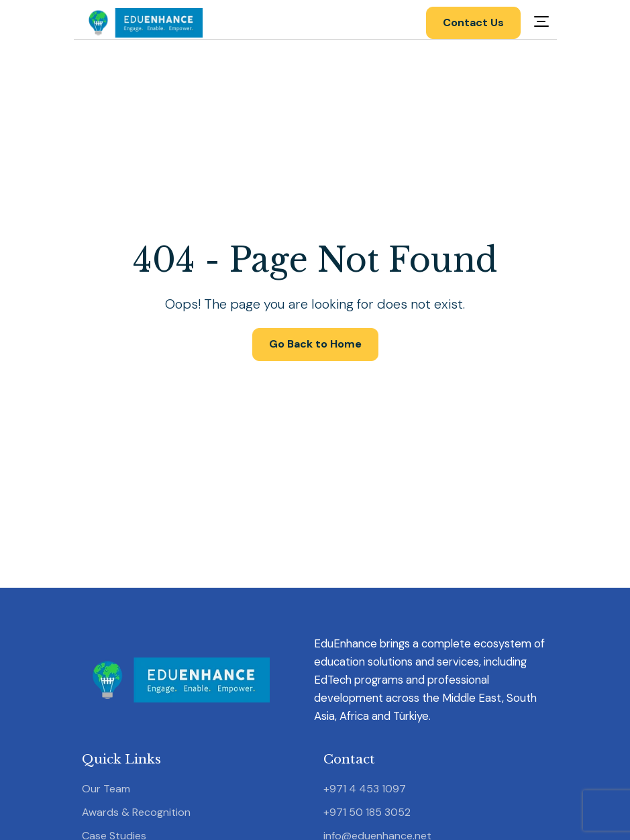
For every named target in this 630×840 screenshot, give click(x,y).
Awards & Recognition (136, 812)
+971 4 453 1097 (365, 789)
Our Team (106, 789)
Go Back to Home (315, 344)
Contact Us (473, 22)
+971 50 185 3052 (367, 812)
